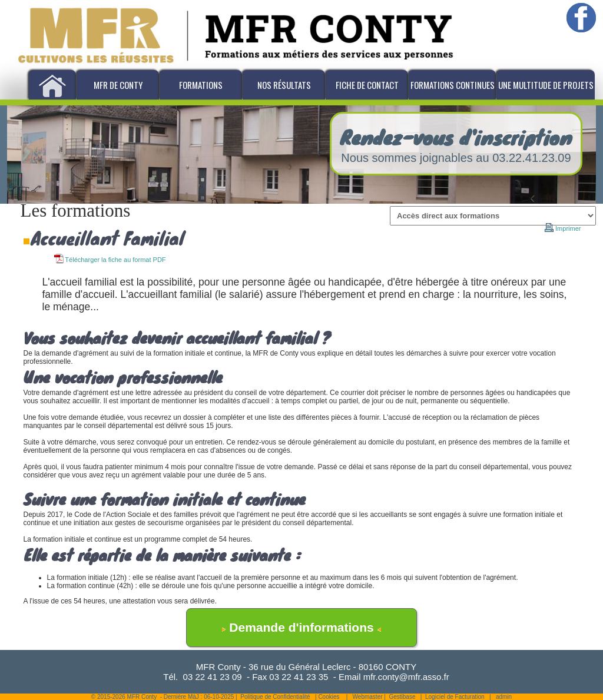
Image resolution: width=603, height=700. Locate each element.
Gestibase (402, 697)
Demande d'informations (301, 627)
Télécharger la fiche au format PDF (110, 260)
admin (504, 697)
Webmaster (368, 697)
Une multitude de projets (546, 85)
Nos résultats (284, 85)
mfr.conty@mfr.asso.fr (406, 677)
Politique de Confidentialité (275, 697)
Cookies (329, 697)
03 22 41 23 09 (213, 677)
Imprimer (563, 228)
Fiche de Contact (367, 85)
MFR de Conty (118, 85)
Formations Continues (453, 85)
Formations (201, 85)
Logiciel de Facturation (455, 697)
